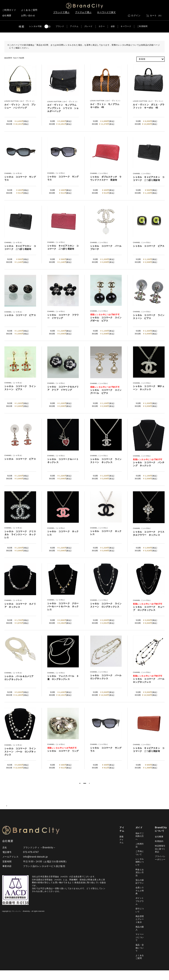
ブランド (60, 26)
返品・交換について (140, 957)
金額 (113, 26)
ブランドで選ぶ (61, 12)
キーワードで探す (106, 12)
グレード (88, 26)
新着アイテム (122, 849)
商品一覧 (18, 815)
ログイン (136, 15)
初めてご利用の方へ (140, 846)
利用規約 (159, 851)
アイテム (74, 26)
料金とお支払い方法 (140, 882)
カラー (102, 26)
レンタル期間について (140, 871)
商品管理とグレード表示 (140, 929)
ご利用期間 (142, 26)
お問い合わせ (28, 15)
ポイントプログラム (140, 911)
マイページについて (140, 947)
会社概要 (7, 15)
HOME (7, 815)
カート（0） (156, 15)
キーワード (126, 26)
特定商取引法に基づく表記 (160, 858)
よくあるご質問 (29, 10)
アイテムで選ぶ (83, 12)
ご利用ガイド (9, 10)
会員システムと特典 (140, 900)
